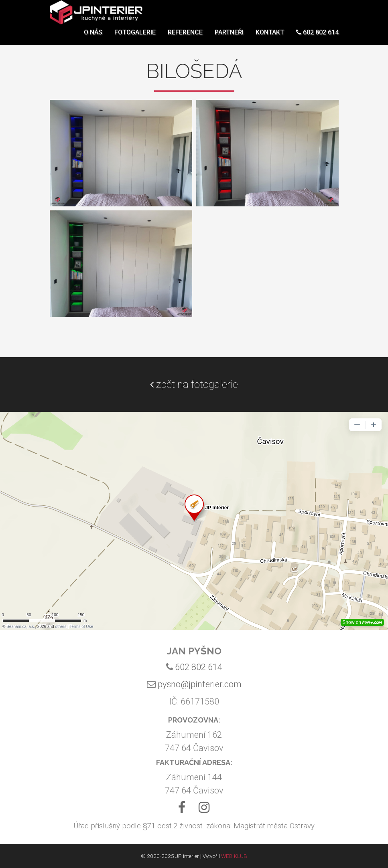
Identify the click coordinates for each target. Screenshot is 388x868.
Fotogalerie (135, 38)
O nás (93, 38)
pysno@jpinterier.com (200, 684)
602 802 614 (317, 38)
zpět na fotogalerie (194, 384)
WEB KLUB (234, 856)
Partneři (229, 38)
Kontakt (270, 38)
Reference (185, 38)
